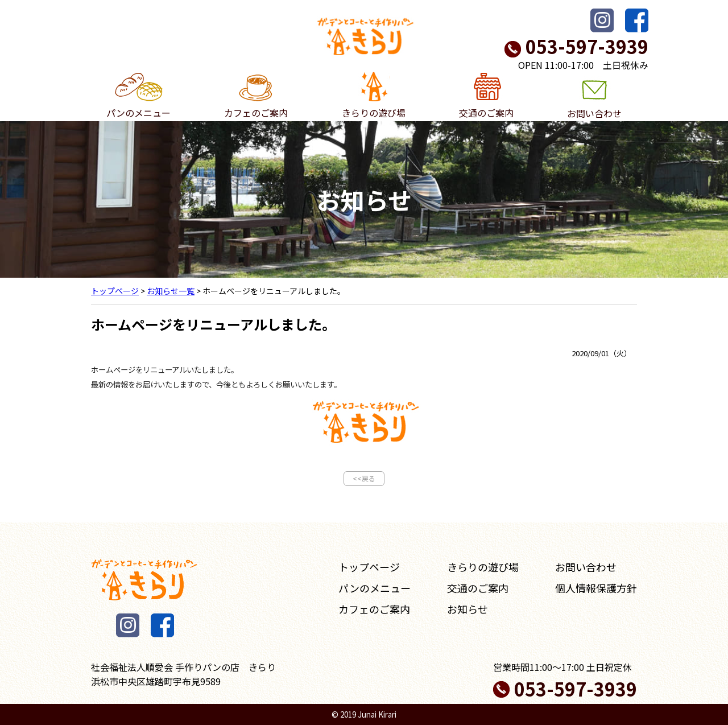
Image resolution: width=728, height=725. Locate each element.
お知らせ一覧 (171, 291)
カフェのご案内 (256, 96)
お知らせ (468, 609)
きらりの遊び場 (374, 96)
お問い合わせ (594, 96)
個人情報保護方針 (596, 588)
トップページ (115, 291)
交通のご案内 (486, 96)
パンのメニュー (138, 96)
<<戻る (364, 478)
